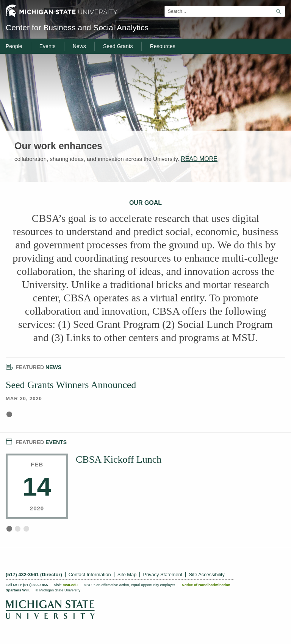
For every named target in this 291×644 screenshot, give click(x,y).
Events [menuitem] (48, 46)
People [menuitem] (14, 46)
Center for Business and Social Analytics (77, 27)
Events (36, 441)
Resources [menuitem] (163, 46)
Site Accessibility (207, 575)
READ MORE (199, 159)
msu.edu (70, 585)
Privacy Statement (163, 575)
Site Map (127, 575)
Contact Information (90, 575)
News (34, 366)
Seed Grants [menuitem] (118, 46)
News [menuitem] (79, 46)
